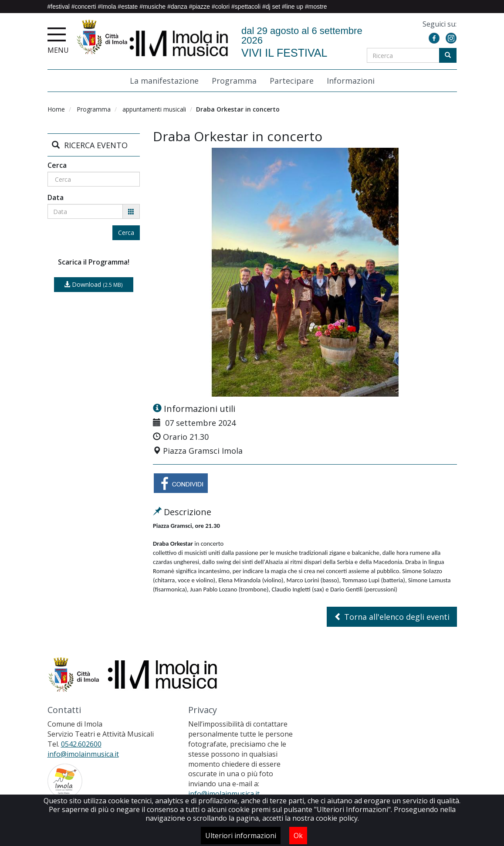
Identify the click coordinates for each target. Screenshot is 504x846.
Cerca (57, 165)
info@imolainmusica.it (83, 754)
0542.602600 (81, 744)
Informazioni (351, 81)
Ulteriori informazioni (241, 836)
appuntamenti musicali (154, 109)
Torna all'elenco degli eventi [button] (392, 617)
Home (56, 109)
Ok (298, 836)
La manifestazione (164, 81)
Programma (234, 81)
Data (56, 197)
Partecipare (292, 81)
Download (93, 284)
